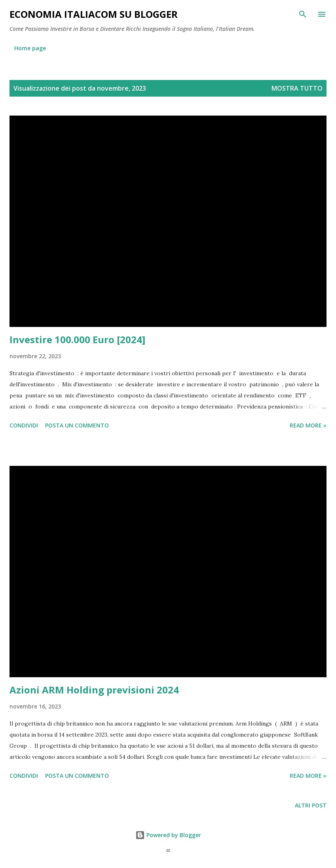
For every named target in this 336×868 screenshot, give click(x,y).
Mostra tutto (297, 88)
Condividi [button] (24, 425)
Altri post (311, 805)
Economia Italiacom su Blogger (94, 14)
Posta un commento (77, 425)
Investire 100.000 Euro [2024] (77, 339)
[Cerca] (303, 14)
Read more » (308, 425)
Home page (30, 48)
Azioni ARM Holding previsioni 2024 (94, 690)
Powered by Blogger (168, 835)
